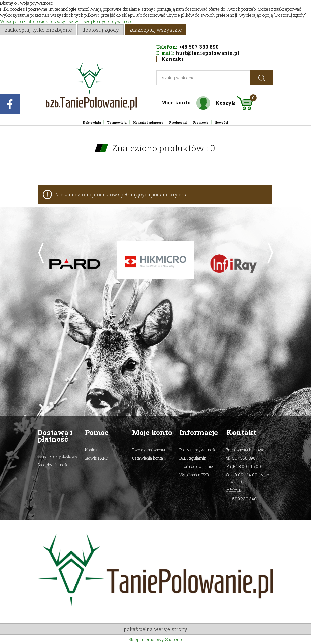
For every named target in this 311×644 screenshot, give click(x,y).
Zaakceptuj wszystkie (156, 30)
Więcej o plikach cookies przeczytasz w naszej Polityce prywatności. (68, 21)
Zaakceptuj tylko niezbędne (38, 30)
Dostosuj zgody (101, 30)
